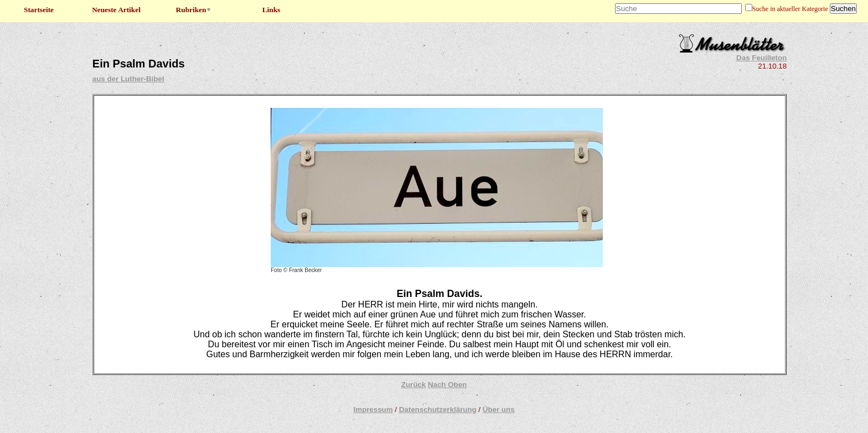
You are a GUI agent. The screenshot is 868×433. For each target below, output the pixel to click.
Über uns (499, 409)
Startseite (39, 10)
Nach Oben (447, 385)
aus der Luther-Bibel (128, 79)
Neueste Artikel (116, 10)
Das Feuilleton (761, 58)
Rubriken (194, 10)
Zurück (414, 385)
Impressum (373, 409)
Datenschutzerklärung (438, 409)
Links (272, 10)
